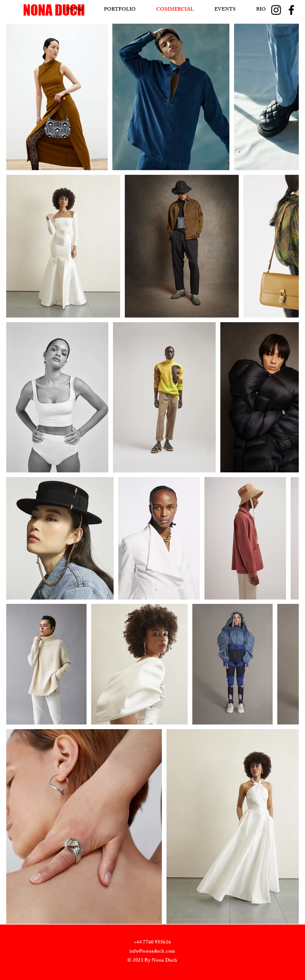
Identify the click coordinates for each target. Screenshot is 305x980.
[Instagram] (276, 10)
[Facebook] (291, 10)
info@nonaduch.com (152, 952)
